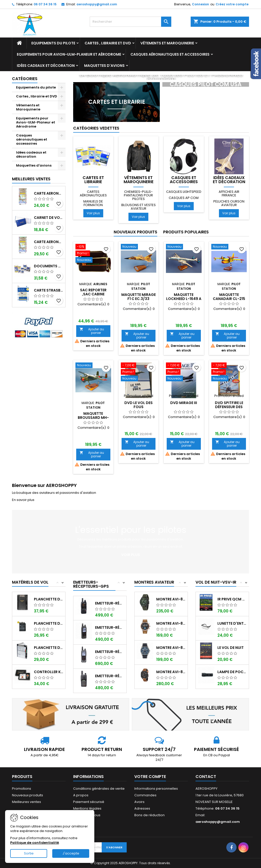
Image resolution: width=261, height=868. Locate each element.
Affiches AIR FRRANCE (229, 193)
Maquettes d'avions (104, 66)
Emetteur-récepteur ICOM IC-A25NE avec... (110, 652)
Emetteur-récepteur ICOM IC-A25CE (110, 627)
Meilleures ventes (27, 802)
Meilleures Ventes (31, 179)
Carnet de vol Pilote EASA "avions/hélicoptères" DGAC (49, 218)
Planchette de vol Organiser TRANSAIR (49, 648)
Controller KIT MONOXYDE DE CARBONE (49, 672)
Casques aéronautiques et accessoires (170, 54)
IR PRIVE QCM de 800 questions (232, 599)
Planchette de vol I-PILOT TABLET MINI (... (49, 599)
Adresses (142, 808)
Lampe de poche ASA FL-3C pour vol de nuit (232, 672)
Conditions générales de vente (99, 789)
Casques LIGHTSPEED (184, 192)
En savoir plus (23, 500)
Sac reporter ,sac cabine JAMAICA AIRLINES (93, 294)
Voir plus (93, 213)
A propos (81, 795)
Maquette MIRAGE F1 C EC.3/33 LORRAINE (139, 299)
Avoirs (139, 802)
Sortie (29, 853)
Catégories (25, 79)
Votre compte (150, 777)
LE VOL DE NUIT (231, 648)
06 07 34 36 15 (45, 4)
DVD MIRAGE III (184, 403)
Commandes (145, 795)
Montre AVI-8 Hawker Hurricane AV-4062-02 (171, 623)
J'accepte (71, 853)
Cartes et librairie (93, 180)
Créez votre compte (232, 4)
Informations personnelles (156, 789)
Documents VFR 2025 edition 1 (49, 266)
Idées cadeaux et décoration (46, 66)
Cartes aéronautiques (93, 193)
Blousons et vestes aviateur (139, 207)
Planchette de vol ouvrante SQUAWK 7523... (49, 623)
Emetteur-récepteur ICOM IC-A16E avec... (110, 676)
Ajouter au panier (92, 331)
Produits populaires (186, 232)
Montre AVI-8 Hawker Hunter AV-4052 (171, 672)
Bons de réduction (149, 815)
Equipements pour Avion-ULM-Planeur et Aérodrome (69, 54)
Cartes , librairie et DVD (108, 43)
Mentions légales (87, 808)
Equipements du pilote (53, 43)
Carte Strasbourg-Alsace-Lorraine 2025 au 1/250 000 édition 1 (49, 290)
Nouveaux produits (135, 232)
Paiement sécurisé (89, 802)
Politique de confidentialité (35, 843)
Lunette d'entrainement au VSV (232, 623)
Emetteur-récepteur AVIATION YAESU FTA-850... (110, 603)
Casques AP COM (184, 198)
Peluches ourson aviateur (229, 203)
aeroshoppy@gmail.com (97, 4)
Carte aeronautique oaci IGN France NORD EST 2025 (49, 193)
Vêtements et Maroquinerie (167, 43)
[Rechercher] (130, 22)
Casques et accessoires (184, 180)
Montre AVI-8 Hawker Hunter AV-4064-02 (171, 599)
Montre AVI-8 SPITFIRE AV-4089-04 (171, 648)
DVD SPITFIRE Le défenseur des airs (229, 407)
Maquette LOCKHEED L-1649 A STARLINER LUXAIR (184, 299)
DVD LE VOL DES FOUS (139, 405)
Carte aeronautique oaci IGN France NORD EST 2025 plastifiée (49, 242)
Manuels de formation (93, 203)
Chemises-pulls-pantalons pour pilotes (138, 195)
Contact (206, 777)
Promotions (22, 789)
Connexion (200, 4)
